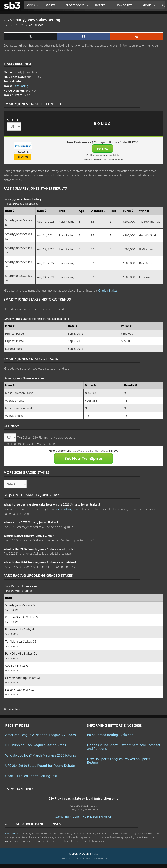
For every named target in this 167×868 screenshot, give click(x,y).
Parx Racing (21, 86)
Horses (104, 5)
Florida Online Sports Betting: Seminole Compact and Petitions (124, 747)
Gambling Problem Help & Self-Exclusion (83, 817)
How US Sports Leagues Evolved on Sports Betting (119, 761)
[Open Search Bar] (162, 5)
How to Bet (127, 5)
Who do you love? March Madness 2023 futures (41, 755)
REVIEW (23, 157)
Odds (35, 5)
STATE (13, 120)
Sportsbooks (79, 5)
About (151, 5)
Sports (54, 5)
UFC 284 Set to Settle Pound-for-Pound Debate (40, 766)
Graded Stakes (108, 291)
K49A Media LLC (14, 833)
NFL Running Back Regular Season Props (36, 745)
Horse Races (14, 709)
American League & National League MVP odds (41, 735)
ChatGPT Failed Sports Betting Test (31, 776)
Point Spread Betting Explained (110, 735)
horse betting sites (67, 509)
